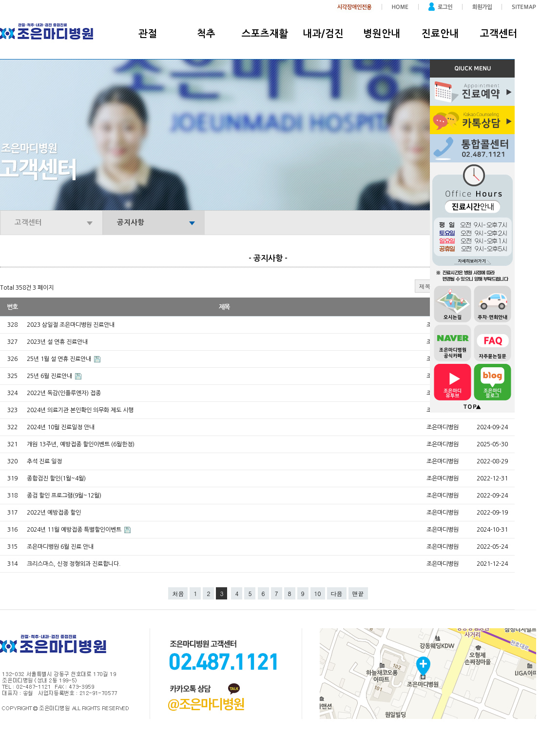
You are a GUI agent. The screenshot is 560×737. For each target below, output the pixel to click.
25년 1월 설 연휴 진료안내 (60, 359)
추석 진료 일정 (44, 461)
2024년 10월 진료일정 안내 (61, 427)
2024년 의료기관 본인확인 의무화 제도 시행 (80, 410)
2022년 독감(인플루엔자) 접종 (64, 393)
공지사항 (131, 222)
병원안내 (382, 34)
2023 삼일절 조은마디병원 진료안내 (71, 325)
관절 (148, 34)
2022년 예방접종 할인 (54, 513)
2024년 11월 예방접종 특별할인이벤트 (75, 530)
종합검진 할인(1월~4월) (56, 478)
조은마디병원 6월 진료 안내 (60, 547)
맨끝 (358, 593)
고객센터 (499, 34)
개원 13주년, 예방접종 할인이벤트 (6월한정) (81, 444)
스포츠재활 (265, 34)
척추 (206, 34)
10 (318, 593)
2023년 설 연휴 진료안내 (57, 342)
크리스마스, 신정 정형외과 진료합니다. (74, 564)
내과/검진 (323, 34)
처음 (178, 593)
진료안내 (440, 34)
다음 (337, 593)
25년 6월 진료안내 (50, 376)
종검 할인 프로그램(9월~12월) (64, 496)
